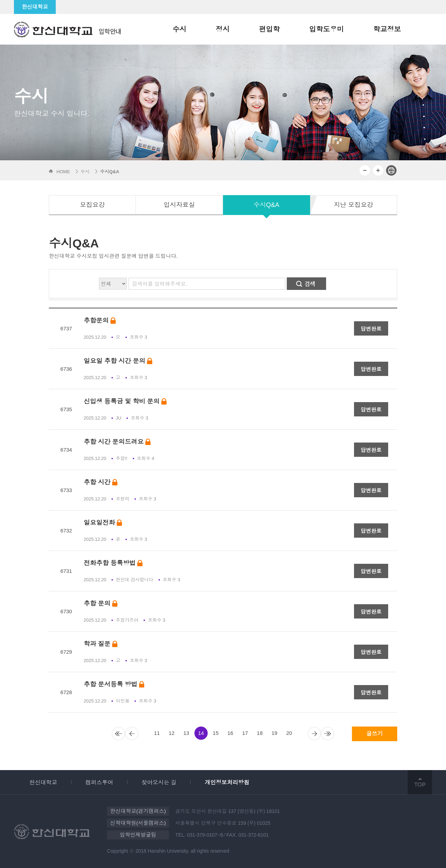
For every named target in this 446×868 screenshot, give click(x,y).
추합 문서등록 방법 (114, 685)
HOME (63, 172)
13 (186, 733)
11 (157, 733)
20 (289, 733)
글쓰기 (375, 734)
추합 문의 (101, 604)
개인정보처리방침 (227, 782)
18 (260, 733)
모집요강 (92, 205)
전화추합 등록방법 (113, 563)
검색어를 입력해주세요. (160, 284)
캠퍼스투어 (99, 782)
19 (274, 733)
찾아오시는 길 (159, 782)
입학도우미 (326, 29)
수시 (179, 29)
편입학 (269, 29)
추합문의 (100, 321)
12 (172, 733)
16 (230, 733)
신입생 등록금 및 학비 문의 (125, 402)
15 (216, 733)
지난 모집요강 (353, 205)
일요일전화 (103, 523)
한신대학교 (35, 7)
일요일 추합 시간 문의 (118, 361)
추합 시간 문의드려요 (117, 442)
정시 (223, 29)
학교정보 (387, 29)
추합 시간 (101, 482)
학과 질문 (101, 644)
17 (245, 733)
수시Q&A (266, 205)
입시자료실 (179, 205)
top (420, 782)
